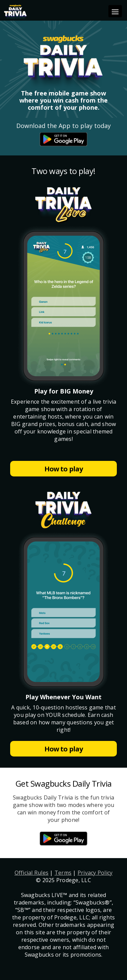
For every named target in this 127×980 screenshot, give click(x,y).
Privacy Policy (95, 873)
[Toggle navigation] (115, 11)
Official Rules (32, 873)
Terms (63, 873)
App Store (63, 139)
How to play (63, 469)
